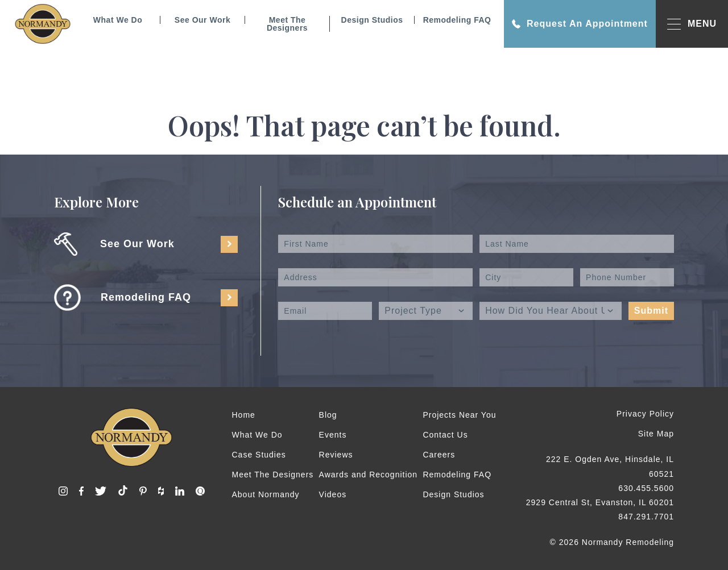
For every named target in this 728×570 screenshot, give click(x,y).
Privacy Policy (645, 414)
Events (333, 435)
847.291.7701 (646, 517)
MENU (692, 24)
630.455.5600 (646, 488)
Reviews (336, 455)
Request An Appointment (580, 24)
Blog (328, 415)
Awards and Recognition (369, 475)
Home (244, 415)
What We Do (118, 20)
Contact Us (445, 435)
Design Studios (372, 20)
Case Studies (259, 455)
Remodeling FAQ (457, 20)
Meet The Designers (287, 24)
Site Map (656, 434)
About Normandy (266, 494)
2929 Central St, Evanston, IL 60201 (600, 502)
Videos (333, 494)
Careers (439, 455)
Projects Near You (459, 415)
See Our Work (202, 20)
